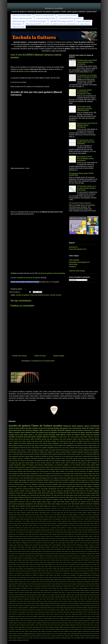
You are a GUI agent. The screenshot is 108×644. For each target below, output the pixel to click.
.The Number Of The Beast (51, 474)
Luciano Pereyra (25, 575)
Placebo (11, 519)
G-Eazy (90, 562)
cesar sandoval (89, 599)
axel (98, 443)
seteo (66, 504)
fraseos (11, 608)
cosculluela (37, 461)
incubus (58, 610)
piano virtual (74, 456)
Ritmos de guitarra (17, 24)
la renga (92, 497)
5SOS (21, 448)
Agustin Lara (24, 549)
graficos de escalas (72, 24)
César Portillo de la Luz (65, 558)
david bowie (48, 603)
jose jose (62, 469)
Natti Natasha (58, 580)
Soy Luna (62, 448)
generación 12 (37, 608)
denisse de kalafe (35, 530)
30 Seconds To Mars (83, 547)
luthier (78, 536)
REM (67, 489)
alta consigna (91, 592)
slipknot (15, 458)
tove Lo (49, 636)
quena (94, 627)
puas (57, 541)
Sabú (23, 586)
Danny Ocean (85, 558)
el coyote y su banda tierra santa (76, 530)
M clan (69, 575)
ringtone (76, 629)
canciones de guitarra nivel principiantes (51, 273)
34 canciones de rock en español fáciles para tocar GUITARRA (86, 142)
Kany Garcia (26, 571)
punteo (46, 482)
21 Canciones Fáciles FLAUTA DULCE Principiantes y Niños (84, 92)
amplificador (35, 467)
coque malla (92, 528)
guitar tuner (82, 495)
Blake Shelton (34, 510)
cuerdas (30, 603)
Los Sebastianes (84, 573)
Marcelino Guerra (26, 577)
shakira (50, 443)
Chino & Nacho (88, 474)
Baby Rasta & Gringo (41, 551)
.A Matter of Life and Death (31, 545)
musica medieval (21, 625)
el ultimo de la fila (14, 495)
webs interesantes (50, 638)
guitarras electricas (19, 456)
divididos (61, 493)
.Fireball (64, 545)
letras (74, 426)
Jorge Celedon (19, 569)
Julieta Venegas (92, 513)
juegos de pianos (35, 456)
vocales (42, 638)
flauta (15, 430)
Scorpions (92, 489)
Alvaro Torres (74, 549)
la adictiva (43, 456)
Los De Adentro (56, 573)
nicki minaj (94, 539)
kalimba (46, 480)
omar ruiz (93, 625)
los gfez (27, 499)
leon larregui (26, 463)
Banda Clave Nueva (52, 551)
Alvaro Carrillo (66, 549)
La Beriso (56, 571)
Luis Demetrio (41, 575)
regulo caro (48, 450)
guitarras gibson (14, 497)
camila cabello (13, 599)
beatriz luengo (68, 523)
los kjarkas (81, 618)
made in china (20, 621)
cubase (25, 603)
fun (45, 532)
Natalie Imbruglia (45, 580)
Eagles (73, 487)
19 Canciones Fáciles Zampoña (80, 203)
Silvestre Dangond (43, 519)
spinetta (61, 634)
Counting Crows (50, 558)
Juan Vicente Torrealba (63, 569)
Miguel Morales (87, 577)
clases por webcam (53, 601)
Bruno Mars (27, 448)
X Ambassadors (18, 521)
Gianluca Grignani (26, 513)
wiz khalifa (77, 638)
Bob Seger (21, 554)
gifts (42, 608)
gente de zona (53, 532)
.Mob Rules (28, 547)
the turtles (44, 543)
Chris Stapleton (83, 556)
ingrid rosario (64, 610)
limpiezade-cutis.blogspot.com (79, 262)
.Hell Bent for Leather (82, 545)
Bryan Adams (46, 554)
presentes (90, 627)
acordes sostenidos (72, 521)
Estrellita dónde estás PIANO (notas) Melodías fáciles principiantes (87, 62)
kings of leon (74, 497)
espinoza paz (64, 441)
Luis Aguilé (33, 575)
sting (93, 541)
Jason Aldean (48, 567)
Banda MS (61, 430)
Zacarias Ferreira (13, 592)
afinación (16, 82)
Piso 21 (63, 489)
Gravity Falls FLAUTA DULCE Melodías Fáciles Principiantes (87, 125)
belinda (22, 597)
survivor (69, 634)
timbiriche (15, 636)
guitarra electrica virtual (85, 532)
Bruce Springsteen (37, 554)
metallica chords (95, 621)
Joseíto (54, 569)
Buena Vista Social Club (54, 510)
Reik (69, 432)
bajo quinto (80, 595)
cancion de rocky (38, 526)
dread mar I (12, 469)
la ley (50, 480)
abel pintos (27, 439)
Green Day (35, 432)
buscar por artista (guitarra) (84, 21)
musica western (30, 625)
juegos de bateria (27, 480)
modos (70, 539)
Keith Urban (17, 515)
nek (86, 539)
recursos (47, 24)
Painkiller (11, 582)
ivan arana (46, 612)
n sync (37, 625)
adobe (31, 592)
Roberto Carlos (84, 489)
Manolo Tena (91, 575)
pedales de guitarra (38, 450)
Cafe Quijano (73, 554)
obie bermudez (16, 541)
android (26, 595)
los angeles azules (17, 499)
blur (85, 491)
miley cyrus (36, 471)
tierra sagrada (20, 506)
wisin (72, 450)
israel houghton (38, 612)
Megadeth (51, 448)
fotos (65, 478)
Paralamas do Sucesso (24, 582)
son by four (55, 634)
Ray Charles (38, 584)
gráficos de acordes (58, 24)
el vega (25, 606)
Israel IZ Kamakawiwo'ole (83, 564)
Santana (11, 467)
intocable (39, 469)
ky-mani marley (95, 616)
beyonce (34, 597)
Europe (97, 560)
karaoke (35, 616)
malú (25, 621)
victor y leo (25, 638)
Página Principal (40, 356)
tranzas (33, 506)
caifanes (29, 443)
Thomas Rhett (88, 519)
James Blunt (41, 567)
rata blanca (25, 629)
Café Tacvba (35, 448)
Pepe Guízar (68, 582)
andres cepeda (36, 437)
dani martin (38, 493)
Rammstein (26, 519)
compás (70, 601)
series (23, 432)
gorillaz (69, 532)
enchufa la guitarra (40, 606)
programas (21, 504)
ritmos (17, 435)
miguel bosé (65, 539)
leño (33, 618)
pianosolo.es (73, 247)
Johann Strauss (89, 567)
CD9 (67, 554)
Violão (82, 590)
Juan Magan (88, 487)
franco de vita (61, 495)
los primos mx (48, 536)
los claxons (57, 452)
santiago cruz (59, 504)
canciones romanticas (61, 467)
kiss (82, 469)
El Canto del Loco (76, 510)
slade (44, 634)
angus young (88, 458)
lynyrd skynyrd (85, 536)
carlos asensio (50, 599)
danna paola (12, 530)
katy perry (78, 469)
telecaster (79, 634)
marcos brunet (57, 621)
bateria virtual (50, 467)
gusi (98, 608)
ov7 (92, 502)
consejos (75, 601)
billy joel (82, 523)
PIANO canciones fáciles (19, 21)
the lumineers (95, 504)
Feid (95, 510)
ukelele (74, 452)
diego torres (54, 493)
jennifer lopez (96, 612)
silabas (30, 634)
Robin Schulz (34, 519)
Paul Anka (40, 582)
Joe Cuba (76, 567)
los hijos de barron (36, 499)
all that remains (75, 592)
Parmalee (34, 582)
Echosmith (66, 560)
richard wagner (64, 629)
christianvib (95, 426)
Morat (19, 476)
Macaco (42, 517)
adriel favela (37, 592)
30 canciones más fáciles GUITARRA (46, 18)
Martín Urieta (62, 577)
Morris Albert (36, 580)
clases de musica (77, 467)
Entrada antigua (59, 356)
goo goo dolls (55, 608)
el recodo (27, 446)
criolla (10, 603)
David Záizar (93, 558)
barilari (14, 597)
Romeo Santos (13, 441)
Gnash (19, 564)
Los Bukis (16, 489)
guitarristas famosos (73, 478)
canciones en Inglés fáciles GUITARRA (22, 18)
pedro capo (41, 541)
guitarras (57, 461)
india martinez (40, 534)
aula (73, 595)
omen (98, 625)
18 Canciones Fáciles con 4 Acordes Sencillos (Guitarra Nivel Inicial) (86, 188)
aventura (11, 461)
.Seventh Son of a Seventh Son (60, 508)
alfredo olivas (58, 592)
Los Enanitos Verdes (81, 443)
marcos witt (82, 499)
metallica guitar (13, 623)
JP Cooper (19, 567)
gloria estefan (47, 608)
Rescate (44, 584)
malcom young (13, 539)
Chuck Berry (65, 510)
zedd (22, 545)
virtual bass (36, 638)
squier (65, 634)
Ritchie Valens (74, 489)
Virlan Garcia (73, 458)
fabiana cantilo (33, 532)
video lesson (70, 543)
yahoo (89, 543)
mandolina (30, 621)
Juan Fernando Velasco (80, 513)
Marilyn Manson (56, 458)
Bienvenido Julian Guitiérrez (73, 551)
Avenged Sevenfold (73, 484)
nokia (55, 625)
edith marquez (19, 606)
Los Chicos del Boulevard (44, 573)
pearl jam (31, 541)
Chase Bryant (69, 556)
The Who (50, 588)
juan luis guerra (70, 469)
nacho (74, 539)
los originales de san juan (92, 618)
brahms (53, 597)
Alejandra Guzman (41, 549)
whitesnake (64, 638)
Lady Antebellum (64, 571)
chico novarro (25, 528)
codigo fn (75, 528)
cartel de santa (75, 526)
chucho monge (39, 528)
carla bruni (43, 599)
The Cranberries (73, 519)
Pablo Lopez (88, 580)
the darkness (37, 543)
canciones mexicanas (83, 430)
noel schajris (82, 502)
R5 (14, 519)
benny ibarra (76, 523)
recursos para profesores (48, 629)
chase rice (96, 599)
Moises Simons (28, 580)
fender (94, 454)
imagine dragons (66, 461)
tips (37, 636)
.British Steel (71, 506)
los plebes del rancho (83, 441)
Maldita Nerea (83, 575)
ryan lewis (22, 631)
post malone (83, 627)
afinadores (96, 450)
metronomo (21, 502)
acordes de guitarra (23, 295)
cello (78, 599)
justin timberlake (38, 480)
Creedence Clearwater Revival (33, 458)
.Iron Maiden (89, 471)
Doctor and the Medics (49, 560)
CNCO (56, 446)
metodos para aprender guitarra (60, 623)
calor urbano (83, 597)
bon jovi (57, 476)
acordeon (21, 592)
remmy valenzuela (84, 456)
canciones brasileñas (23, 599)
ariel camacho (27, 430)
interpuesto (78, 610)
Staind (58, 586)
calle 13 (73, 476)
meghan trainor (36, 539)
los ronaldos (56, 536)
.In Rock (97, 545)
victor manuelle (18, 638)
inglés (94, 478)
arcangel (53, 491)
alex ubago (27, 476)
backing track (41, 476)
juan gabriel (72, 441)
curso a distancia (28, 493)
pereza (11, 504)
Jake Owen (26, 567)
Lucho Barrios (28, 517)
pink (20, 482)
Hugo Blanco (35, 513)
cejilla (41, 430)
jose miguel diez (73, 614)
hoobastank (21, 534)
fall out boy (41, 532)
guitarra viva (67, 428)
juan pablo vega (17, 480)
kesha (54, 616)
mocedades (78, 623)
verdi (81, 636)
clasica (60, 601)
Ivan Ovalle (93, 564)
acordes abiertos (42, 521)
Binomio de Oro (85, 551)
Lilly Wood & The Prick (93, 571)
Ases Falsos (62, 484)
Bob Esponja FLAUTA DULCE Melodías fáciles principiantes (85, 158)
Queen (11, 443)
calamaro (20, 446)
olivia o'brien (87, 625)
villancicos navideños (49, 437)
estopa (91, 448)
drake (10, 606)
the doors (12, 484)
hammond (15, 610)
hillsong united (23, 497)
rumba (17, 631)
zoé (68, 437)
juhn (95, 614)
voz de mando (69, 471)
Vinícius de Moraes (70, 590)
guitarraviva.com (13, 534)
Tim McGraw (96, 519)
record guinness (36, 629)
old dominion (79, 625)
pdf (76, 463)
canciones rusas (34, 599)
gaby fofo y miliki (28, 608)
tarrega (74, 634)
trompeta (58, 636)
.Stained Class (55, 547)
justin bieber (84, 437)
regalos (58, 629)
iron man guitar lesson (23, 612)
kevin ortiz (58, 497)
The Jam (30, 588)
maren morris (65, 463)
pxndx (95, 446)
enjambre (23, 495)
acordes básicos (14, 491)
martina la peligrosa (73, 621)
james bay (63, 612)
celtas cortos (90, 526)
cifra (25, 601)
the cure (31, 543)
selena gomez (82, 463)
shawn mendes (39, 446)
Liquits (10, 573)
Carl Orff (79, 554)
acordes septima (62, 521)
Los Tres (72, 465)
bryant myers (28, 526)
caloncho (77, 597)
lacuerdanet (12, 618)
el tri (24, 469)
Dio (69, 510)
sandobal (61, 541)
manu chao (63, 499)
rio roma (93, 441)
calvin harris (91, 597)
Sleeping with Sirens (46, 586)
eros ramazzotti (32, 495)
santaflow (72, 541)
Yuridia (27, 521)
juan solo (90, 614)
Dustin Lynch (59, 560)
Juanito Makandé (95, 569)
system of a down (50, 471)
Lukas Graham (49, 575)
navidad (11, 435)
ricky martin (94, 456)
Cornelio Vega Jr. (23, 487)
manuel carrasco (56, 295)
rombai (93, 629)
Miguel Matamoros (77, 517)
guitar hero (94, 608)
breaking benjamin (61, 597)
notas (79, 439)
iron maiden (95, 430)
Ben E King (27, 510)
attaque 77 (55, 523)
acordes (80, 458)
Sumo (77, 586)
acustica (27, 592)
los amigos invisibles (63, 618)
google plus (70, 608)
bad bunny (80, 491)
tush (57, 543)
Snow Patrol (64, 519)
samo (53, 504)
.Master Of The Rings (18, 547)
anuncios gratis (29, 454)
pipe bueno (67, 627)
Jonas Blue (12, 569)
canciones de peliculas (46, 428)
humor (42, 610)
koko (83, 534)
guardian (85, 608)
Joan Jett (63, 513)
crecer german (95, 601)
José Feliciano (39, 465)
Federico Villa (43, 562)
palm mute (25, 627)
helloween (83, 478)
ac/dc (79, 428)
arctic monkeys (70, 448)
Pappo (16, 582)
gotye (73, 532)
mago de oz (85, 480)
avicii (40, 467)
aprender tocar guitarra (41, 454)
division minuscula (36, 478)
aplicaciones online (36, 523)
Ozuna (57, 448)
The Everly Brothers (14, 588)
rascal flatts (18, 629)
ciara (45, 528)
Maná (20, 430)
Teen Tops (89, 586)
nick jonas (51, 625)
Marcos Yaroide (44, 577)
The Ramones (36, 588)
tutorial (17, 484)
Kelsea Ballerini (25, 515)
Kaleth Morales (49, 465)
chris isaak (32, 528)
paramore (96, 502)
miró (73, 623)
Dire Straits (47, 458)
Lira (14, 573)
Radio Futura (19, 519)
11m (75, 547)
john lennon (36, 443)
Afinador (51, 446)
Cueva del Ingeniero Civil (78, 249)
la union (95, 534)
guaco (76, 532)
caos (69, 526)
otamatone (12, 627)
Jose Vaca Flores (47, 569)
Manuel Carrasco (24, 71)
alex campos (27, 467)
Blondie (92, 551)
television (69, 452)
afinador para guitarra (93, 521)
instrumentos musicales (40, 497)
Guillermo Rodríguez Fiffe (36, 564)
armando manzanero (60, 595)
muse (61, 439)
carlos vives (80, 454)
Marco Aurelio (35, 577)
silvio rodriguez (92, 463)
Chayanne (86, 452)
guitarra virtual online (93, 495)
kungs (89, 616)
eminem (95, 530)
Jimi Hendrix (12, 476)
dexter (72, 603)
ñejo (27, 640)
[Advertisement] (25, 150)
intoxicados (85, 610)
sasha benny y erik (35, 631)
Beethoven (71, 474)
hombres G (33, 469)
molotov (67, 502)
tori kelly (28, 506)
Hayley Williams (48, 564)
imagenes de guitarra (46, 452)
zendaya (19, 640)
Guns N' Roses (78, 450)
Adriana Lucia (16, 549)
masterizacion (13, 502)
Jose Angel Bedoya (29, 569)
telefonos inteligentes (22, 543)
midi (70, 623)
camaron (97, 597)
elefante (61, 446)
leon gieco (36, 536)
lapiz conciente (20, 618)
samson (27, 631)
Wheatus (87, 590)
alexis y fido (50, 592)
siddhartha (78, 541)
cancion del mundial (49, 526)
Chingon (76, 556)
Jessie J (48, 513)
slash (83, 541)
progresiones (29, 504)
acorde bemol (33, 521)
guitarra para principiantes (48, 432)
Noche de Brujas (67, 580)
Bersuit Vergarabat (94, 484)
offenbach (73, 625)
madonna (56, 499)
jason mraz (46, 469)
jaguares (47, 534)
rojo (43, 504)
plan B (15, 504)
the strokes (12, 506)
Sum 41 (73, 586)
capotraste (12, 493)
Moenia (21, 580)
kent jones (49, 616)
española (58, 606)
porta (78, 627)
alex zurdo (44, 592)
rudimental (12, 631)
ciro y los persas (52, 528)
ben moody (28, 597)
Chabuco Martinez (39, 556)
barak (10, 597)
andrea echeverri (19, 595)
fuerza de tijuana (18, 608)
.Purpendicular (16, 508)
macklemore (12, 621)
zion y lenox (52, 506)
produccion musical (28, 482)
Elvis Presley (84, 560)
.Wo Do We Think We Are (66, 547)
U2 (58, 437)
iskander (31, 612)
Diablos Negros (13, 560)
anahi (15, 523)
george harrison (62, 532)
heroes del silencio (33, 452)
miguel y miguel (52, 502)
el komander (88, 454)
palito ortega (18, 627)
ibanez (30, 497)
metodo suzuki (47, 623)
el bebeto (19, 469)
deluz (59, 603)
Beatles (57, 428)
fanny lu (79, 606)
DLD (98, 441)
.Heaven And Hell (71, 545)
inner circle (72, 610)
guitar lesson (74, 495)
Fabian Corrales (34, 562)
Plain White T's (95, 582)
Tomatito (65, 588)
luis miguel (44, 443)
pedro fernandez (44, 627)
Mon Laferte (86, 517)
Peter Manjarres (86, 582)
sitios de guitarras (37, 634)
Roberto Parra (60, 584)
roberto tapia (87, 629)
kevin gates (60, 616)
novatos (72, 463)
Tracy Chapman (73, 588)
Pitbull (97, 465)
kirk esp (77, 616)
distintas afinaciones (85, 603)
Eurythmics (12, 562)
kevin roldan (66, 497)
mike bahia (61, 502)
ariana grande (53, 454)
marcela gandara (73, 499)
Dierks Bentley (30, 560)
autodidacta (96, 458)
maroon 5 (24, 450)
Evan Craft (18, 562)
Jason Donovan (57, 567)
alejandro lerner (36, 491)
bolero (46, 597)
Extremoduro (25, 562)
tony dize (44, 636)
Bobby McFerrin (43, 510)
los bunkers (50, 456)
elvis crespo (31, 606)
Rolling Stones (88, 450)
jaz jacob (75, 612)
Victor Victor (60, 590)
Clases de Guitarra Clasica (76, 435)
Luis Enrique (36, 517)
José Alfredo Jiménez (67, 443)
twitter (38, 506)
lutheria (79, 480)
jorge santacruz (55, 614)
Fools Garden (63, 562)
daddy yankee (95, 467)
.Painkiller (34, 547)
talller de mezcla (85, 504)
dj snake (66, 493)
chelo (70, 467)
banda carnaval (50, 476)
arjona (11, 430)
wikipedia (80, 452)
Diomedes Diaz (38, 560)
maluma (90, 437)
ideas (46, 610)
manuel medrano (46, 463)
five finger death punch (87, 606)
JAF (15, 567)
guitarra (22, 428)
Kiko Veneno (49, 571)
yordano (14, 640)
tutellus (72, 636)
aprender (29, 428)
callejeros (96, 491)
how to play (37, 610)
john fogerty (53, 534)
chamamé (18, 528)
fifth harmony (50, 461)
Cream (56, 558)
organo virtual (24, 541)
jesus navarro (27, 614)
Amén (95, 549)
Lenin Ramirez (57, 515)
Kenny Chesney (34, 515)
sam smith (48, 504)
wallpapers (56, 443)
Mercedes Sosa (67, 517)
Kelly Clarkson (42, 571)
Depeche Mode (56, 487)
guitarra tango (96, 532)
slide (73, 504)
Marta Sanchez (53, 577)
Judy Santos (12, 571)
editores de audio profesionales (90, 493)
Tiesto (54, 588)
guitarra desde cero (85, 24)
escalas (61, 478)
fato (38, 495)
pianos (91, 446)
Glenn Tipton (96, 562)
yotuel (93, 543)
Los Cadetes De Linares (84, 515)
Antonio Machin (18, 551)
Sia (22, 476)
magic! (91, 536)
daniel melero (36, 603)
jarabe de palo (76, 461)
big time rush (40, 597)
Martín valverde (58, 517)
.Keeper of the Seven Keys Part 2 (84, 506)
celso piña (83, 526)
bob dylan (90, 491)
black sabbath (13, 446)
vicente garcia (62, 543)
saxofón (43, 631)
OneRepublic (52, 489)
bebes (18, 597)
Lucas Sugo (17, 575)
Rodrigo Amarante (76, 584)
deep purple (39, 441)
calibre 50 (33, 439)
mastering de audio (93, 499)
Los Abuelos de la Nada (29, 573)
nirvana (75, 428)
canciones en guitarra (61, 526)
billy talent (87, 523)
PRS (82, 580)
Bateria (11, 432)
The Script (44, 588)
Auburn (33, 551)
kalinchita (19, 616)
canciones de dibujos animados (82, 432)
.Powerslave (42, 484)
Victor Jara (65, 458)
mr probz (97, 623)
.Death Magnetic (57, 545)
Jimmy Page (57, 513)
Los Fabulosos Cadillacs (61, 465)
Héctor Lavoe (62, 564)
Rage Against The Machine (16, 584)
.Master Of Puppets (28, 465)
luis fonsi (37, 463)
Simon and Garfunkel (54, 519)
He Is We (56, 564)
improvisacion (52, 610)
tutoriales (96, 432)
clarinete (29, 601)
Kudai (41, 515)
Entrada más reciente (19, 356)
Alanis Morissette (87, 508)
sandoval (67, 541)
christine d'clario (88, 476)
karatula (40, 616)
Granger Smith (25, 564)
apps (53, 595)
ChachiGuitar (49, 556)
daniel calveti (46, 493)
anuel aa (49, 595)
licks (35, 618)
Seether (38, 586)
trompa (54, 636)
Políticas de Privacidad (18, 27)
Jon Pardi (97, 567)
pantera (31, 627)
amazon (97, 592)
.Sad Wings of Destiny (44, 547)
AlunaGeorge (58, 549)
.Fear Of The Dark (80, 471)
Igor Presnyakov (71, 564)
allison (22, 454)
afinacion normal (82, 521)
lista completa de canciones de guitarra (27, 278)
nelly (40, 625)
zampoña (11, 545)
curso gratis (87, 467)
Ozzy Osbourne (76, 580)
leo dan (86, 469)
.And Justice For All (62, 506)
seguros (75, 631)
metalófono (39, 623)
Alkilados (55, 484)
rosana (42, 471)
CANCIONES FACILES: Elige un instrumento (61, 21)
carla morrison (72, 454)
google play (63, 608)
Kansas (20, 571)
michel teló (52, 539)
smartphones (88, 541)
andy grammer (33, 595)
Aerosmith (49, 484)
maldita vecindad (22, 539)
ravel (30, 629)
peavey (36, 541)
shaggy (26, 634)
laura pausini (23, 536)
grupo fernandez (78, 608)
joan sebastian (54, 439)
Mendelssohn (69, 577)
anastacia (11, 595)
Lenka (76, 571)
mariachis (29, 471)
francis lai (97, 606)
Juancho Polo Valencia (83, 569)
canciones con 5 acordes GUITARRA (67, 16)
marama (57, 456)
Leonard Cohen (82, 571)
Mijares (94, 577)
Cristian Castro (33, 487)
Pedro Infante (91, 465)
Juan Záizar (73, 569)
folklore (39, 439)
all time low (83, 592)
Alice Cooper (12, 510)
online (88, 502)
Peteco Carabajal (77, 582)
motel (88, 623)
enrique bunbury (22, 452)
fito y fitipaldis (68, 446)
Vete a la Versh (34, 590)
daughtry (42, 603)
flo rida (54, 495)
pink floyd (27, 437)
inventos (14, 612)
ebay (13, 606)
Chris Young (91, 556)
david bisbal (12, 452)
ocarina (63, 625)
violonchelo (17, 465)
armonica (33, 476)
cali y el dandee (65, 476)
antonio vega (46, 491)
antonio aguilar (42, 595)
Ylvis (24, 521)
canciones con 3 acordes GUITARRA (22, 16)
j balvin (75, 439)
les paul (41, 536)
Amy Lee (81, 549)
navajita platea (80, 539)
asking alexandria (47, 523)
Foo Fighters (43, 448)
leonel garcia (93, 469)
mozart (92, 623)
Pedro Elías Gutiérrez (58, 582)
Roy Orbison (92, 584)
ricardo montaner (63, 482)
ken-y (44, 616)
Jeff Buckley (80, 487)
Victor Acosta (53, 590)
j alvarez (52, 612)
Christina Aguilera (17, 558)
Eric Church (92, 560)
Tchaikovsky (83, 586)
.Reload (22, 508)
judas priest (63, 437)
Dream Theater (66, 487)
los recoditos (64, 480)
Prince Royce (92, 443)
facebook (74, 606)
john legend (51, 497)
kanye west (25, 616)
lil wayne (50, 618)
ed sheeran (20, 437)
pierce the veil (49, 541)
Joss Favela (70, 513)
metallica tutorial (31, 623)
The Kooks (81, 519)
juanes (40, 435)
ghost (27, 469)
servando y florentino (18, 634)
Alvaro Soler (20, 510)
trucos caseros (65, 636)
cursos (22, 478)
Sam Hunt (33, 586)
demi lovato (26, 530)
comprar (65, 601)
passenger (36, 627)
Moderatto (16, 580)
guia (89, 608)
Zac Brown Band (95, 590)
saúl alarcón (49, 631)
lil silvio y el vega (42, 618)
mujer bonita (12, 625)
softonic (77, 504)
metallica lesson (22, 623)
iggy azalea (32, 534)
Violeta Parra (18, 467)
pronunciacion (39, 482)
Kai (17, 571)
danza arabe (73, 264)
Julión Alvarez (18, 439)
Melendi (28, 432)
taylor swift (55, 450)
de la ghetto (19, 530)
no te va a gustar (65, 456)
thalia (90, 634)
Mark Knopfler (49, 517)
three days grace (64, 450)
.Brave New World (44, 545)
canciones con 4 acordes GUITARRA (44, 16)
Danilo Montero (76, 558)
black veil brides (13, 526)
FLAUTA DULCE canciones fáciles (37, 21)
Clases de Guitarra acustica (40, 295)
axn (76, 595)
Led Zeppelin (94, 452)
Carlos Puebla (95, 554)
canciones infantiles (50, 430)
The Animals (96, 586)
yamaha (97, 638)
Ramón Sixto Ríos (29, 584)
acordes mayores (25, 491)
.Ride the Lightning (30, 508)
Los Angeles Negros (72, 515)
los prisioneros (48, 499)
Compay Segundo (28, 558)
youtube (97, 543)
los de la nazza (74, 618)
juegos (27, 456)
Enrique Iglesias (94, 439)
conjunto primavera (83, 528)
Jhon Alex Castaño (67, 567)
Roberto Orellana (51, 584)
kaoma (30, 616)
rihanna (63, 452)
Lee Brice (71, 571)
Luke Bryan (57, 575)
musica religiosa (14, 482)
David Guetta (47, 487)
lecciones (30, 536)
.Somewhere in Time (36, 474)
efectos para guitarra (82, 448)
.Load (10, 547)
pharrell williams (59, 627)
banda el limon (62, 454)
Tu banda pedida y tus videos (86, 588)
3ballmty (92, 547)
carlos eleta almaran (61, 599)
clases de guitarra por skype (39, 601)
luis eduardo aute (71, 536)
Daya (98, 558)
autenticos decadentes (64, 491)
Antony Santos (26, 551)
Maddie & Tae (75, 575)
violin (76, 543)
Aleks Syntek (96, 508)
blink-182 (17, 461)
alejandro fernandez (20, 443)
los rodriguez (72, 480)
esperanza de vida (66, 606)
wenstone (58, 638)
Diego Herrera (21, 560)
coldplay (54, 441)
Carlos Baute (13, 487)
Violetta (78, 590)
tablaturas (67, 426)
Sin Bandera (47, 441)
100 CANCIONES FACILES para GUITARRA (70, 18)
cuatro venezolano (17, 603)
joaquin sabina (54, 469)
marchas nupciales (38, 621)
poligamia (73, 627)
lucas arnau (63, 536)
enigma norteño (24, 532)
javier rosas (69, 612)
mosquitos (72, 266)
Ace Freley (63, 474)
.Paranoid (27, 474)
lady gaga (18, 463)
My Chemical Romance (28, 489)
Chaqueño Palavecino (59, 556)
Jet (52, 513)
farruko (44, 461)
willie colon (71, 638)
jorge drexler (60, 534)
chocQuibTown (13, 601)
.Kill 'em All (28, 484)
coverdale (88, 601)
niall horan (45, 625)
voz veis (80, 543)
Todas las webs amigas (77, 271)
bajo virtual (93, 595)
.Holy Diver (91, 545)
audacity (69, 595)
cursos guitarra (75, 437)
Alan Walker (32, 549)
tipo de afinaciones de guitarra (27, 636)
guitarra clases (83, 426)
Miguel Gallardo (78, 577)
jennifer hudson (87, 612)
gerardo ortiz (45, 439)
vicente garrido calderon (89, 636)
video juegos (85, 439)
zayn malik (17, 545)
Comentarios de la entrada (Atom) (43, 361)
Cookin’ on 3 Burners (39, 558)
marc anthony (56, 463)
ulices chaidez (60, 471)
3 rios (71, 508)
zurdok (24, 640)
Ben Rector (61, 551)
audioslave (61, 523)
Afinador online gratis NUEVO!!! (34, 24)
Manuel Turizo (16, 577)
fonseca (75, 446)
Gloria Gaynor (13, 564)
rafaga (13, 629)
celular (82, 599)
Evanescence (85, 510)
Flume (57, 562)
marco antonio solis (20, 471)
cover (98, 528)
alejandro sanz (70, 430)
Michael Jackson (81, 465)
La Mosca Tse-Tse (48, 515)
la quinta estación (83, 497)
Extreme (91, 510)
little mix (55, 618)
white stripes (44, 506)
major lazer (96, 536)
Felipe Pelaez (51, 562)
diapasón (77, 603)
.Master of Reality (18, 474)
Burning (64, 554)
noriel (59, 625)
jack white (57, 612)
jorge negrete (68, 534)
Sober (54, 586)
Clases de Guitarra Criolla (90, 428)
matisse (30, 450)
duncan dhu (62, 530)
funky (48, 532)
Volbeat (11, 521)
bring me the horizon (27, 461)
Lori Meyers (19, 573)
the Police (95, 634)
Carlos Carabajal (86, 554)
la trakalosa (56, 480)
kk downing (83, 616)
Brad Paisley (28, 554)
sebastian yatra (74, 482)
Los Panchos (20, 517)
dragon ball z (46, 478)
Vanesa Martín (25, 590)
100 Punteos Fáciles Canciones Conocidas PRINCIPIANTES (84, 108)
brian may (21, 526)
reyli (56, 482)
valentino (77, 636)
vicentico (20, 458)
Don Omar (96, 474)
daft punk (27, 478)
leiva (26, 618)
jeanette (81, 612)
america (11, 523)
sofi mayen (49, 634)
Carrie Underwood (20, 556)
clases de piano (14, 428)
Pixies (98, 517)
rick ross (71, 629)
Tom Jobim (60, 588)
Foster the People (72, 562)
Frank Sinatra (17, 513)
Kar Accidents (34, 571)
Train (98, 489)
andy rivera (20, 523)
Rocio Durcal (68, 584)
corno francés (81, 601)
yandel (22, 484)
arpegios (35, 430)
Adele (46, 446)
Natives (52, 580)
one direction (62, 432)
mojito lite (84, 623)
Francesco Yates (82, 562)
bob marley (22, 441)
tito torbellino (51, 543)
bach (44, 467)
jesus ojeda (34, 614)
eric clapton (54, 478)
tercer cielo (85, 634)
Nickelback (93, 517)
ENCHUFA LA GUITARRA (54, 8)
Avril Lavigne (83, 484)
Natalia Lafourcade (42, 489)
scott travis (61, 631)
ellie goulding (89, 530)
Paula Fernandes (47, 582)
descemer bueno (65, 603)
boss (49, 597)
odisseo (67, 625)
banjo (98, 595)
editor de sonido (74, 493)
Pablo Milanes (95, 580)
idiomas (89, 478)
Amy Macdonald (88, 549)
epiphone (48, 606)
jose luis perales (77, 534)
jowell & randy (83, 614)
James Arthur (33, 567)
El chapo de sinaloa (75, 560)
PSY (58, 489)
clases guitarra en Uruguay (64, 528)
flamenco (49, 495)
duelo (57, 530)
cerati (32, 441)
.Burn (50, 545)
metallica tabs (45, 539)
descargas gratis (45, 530)
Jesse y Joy (33, 435)
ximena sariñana (90, 638)
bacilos (73, 491)
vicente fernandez (49, 435)
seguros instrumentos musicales (87, 631)
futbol (68, 495)
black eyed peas (95, 523)
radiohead (51, 482)
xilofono (83, 638)
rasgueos (69, 439)
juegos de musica (83, 446)
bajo (61, 428)
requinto (35, 428)
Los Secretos (93, 573)
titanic (40, 636)
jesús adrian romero (44, 614)
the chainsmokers (94, 482)
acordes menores (52, 521)
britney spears (70, 597)
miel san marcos (31, 502)
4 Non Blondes (77, 508)
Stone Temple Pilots (65, 586)
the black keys (83, 482)
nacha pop (74, 502)
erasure (53, 606)
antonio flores (27, 523)
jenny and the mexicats (15, 614)
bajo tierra (86, 595)
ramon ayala (37, 504)
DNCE (40, 487)
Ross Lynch (85, 584)
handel (21, 610)
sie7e (70, 504)
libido (32, 463)
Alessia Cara (50, 549)
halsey (10, 610)
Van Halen (17, 590)
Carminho (11, 556)
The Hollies (23, 588)
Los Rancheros (75, 573)
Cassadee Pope (30, 556)
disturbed (53, 530)
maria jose (64, 621)
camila (28, 441)
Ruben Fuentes (17, 586)
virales (31, 638)
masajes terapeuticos (84, 621)
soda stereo (24, 435)
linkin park (17, 450)
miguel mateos (41, 502)
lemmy (29, 618)
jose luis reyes (64, 614)
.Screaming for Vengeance (43, 508)
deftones (55, 603)
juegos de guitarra (87, 461)
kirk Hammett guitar (69, 616)
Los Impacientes (66, 573)
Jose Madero (38, 569)
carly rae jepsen (72, 599)
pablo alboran (61, 435)
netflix (89, 539)
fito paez (43, 495)
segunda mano (68, 631)
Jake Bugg (42, 513)
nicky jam (96, 437)
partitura (11, 439)
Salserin (27, 586)
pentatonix (52, 627)
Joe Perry (82, 567)
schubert (55, 631)
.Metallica (34, 484)
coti (58, 441)
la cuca (90, 534)
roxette (97, 629)
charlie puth (19, 493)
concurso (16, 478)
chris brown (79, 476)
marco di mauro (48, 621)
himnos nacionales (28, 610)
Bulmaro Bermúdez (56, 554)
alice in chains (66, 592)
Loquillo (64, 515)
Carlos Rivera (79, 474)
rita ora (81, 629)
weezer (85, 543)
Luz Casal (63, 575)
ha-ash (32, 446)
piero (54, 541)
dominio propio (95, 603)
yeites (10, 640)
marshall (29, 539)
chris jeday (20, 601)
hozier (27, 534)
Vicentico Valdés (44, 590)
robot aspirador (74, 260)
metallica (17, 432)
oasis (65, 439)
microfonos (58, 539)
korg (86, 534)
